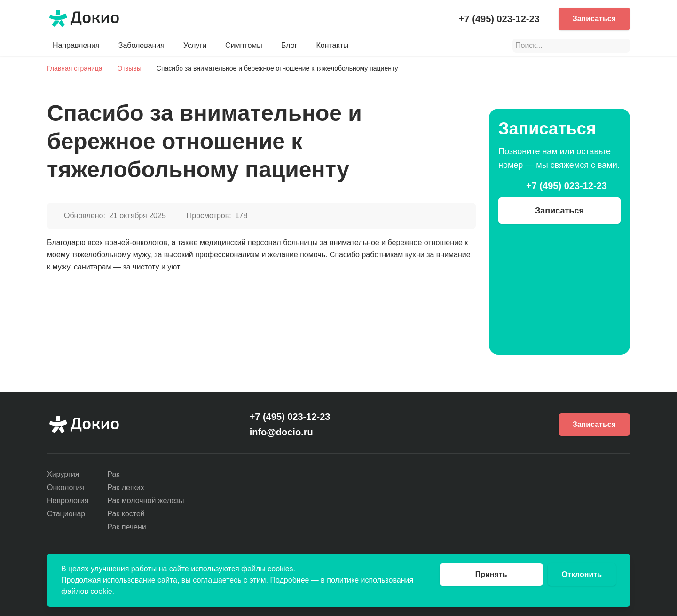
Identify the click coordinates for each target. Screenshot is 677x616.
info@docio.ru (281, 432)
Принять (491, 574)
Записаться (594, 19)
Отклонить (582, 574)
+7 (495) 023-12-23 (499, 19)
